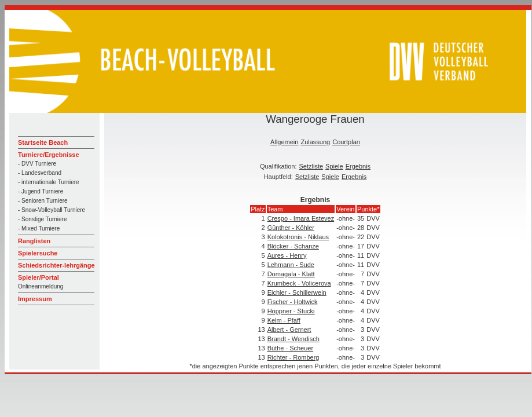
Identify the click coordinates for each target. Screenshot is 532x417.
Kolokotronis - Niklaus (298, 237)
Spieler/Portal (38, 277)
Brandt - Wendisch (293, 339)
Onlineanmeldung (41, 286)
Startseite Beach (43, 142)
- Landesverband (40, 173)
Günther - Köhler (291, 228)
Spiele (334, 166)
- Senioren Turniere (43, 201)
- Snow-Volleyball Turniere (52, 210)
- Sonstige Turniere (43, 219)
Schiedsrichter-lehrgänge (56, 265)
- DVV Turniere (37, 164)
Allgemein (284, 142)
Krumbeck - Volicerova (299, 283)
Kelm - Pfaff (284, 320)
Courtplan (346, 142)
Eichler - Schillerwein (297, 292)
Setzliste (311, 166)
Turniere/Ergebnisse (49, 155)
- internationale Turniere (49, 182)
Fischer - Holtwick (293, 302)
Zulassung (315, 142)
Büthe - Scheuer (291, 348)
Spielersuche (38, 253)
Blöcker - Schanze (293, 246)
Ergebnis (358, 166)
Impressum (35, 299)
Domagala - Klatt (291, 274)
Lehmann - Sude (291, 265)
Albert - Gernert (289, 330)
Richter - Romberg (293, 357)
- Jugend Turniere (41, 191)
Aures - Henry (287, 255)
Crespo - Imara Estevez (301, 218)
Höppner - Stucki (291, 311)
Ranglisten (34, 241)
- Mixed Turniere (39, 228)
